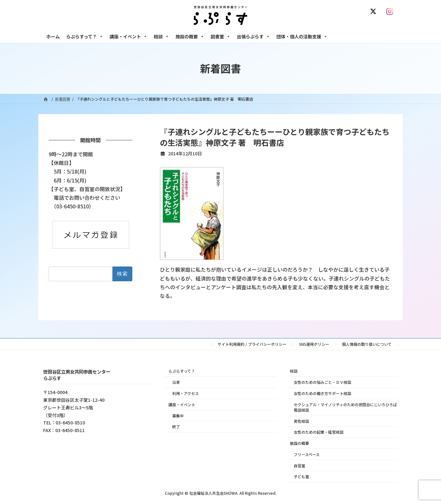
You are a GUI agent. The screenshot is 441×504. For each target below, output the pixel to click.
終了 (176, 426)
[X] (375, 12)
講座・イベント (128, 36)
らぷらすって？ (85, 36)
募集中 (178, 415)
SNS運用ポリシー (314, 344)
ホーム (53, 36)
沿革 (176, 382)
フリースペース (307, 454)
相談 (161, 36)
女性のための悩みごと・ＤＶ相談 (322, 382)
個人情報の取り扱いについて (367, 344)
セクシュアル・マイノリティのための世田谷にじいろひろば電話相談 (345, 407)
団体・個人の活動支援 (302, 36)
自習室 (299, 465)
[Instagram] (391, 12)
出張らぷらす (253, 36)
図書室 (220, 36)
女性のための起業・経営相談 (319, 432)
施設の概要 (190, 36)
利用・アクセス (186, 393)
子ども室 (301, 476)
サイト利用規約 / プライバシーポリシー (252, 344)
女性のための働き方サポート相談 (322, 393)
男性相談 (301, 421)
